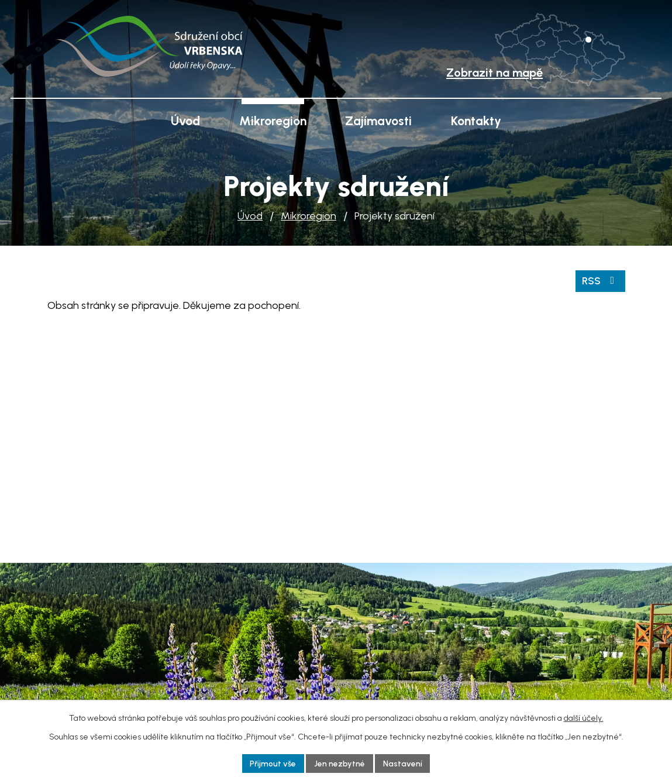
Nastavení (403, 763)
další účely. (584, 718)
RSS (600, 280)
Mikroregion (309, 216)
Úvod (250, 216)
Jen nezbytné (340, 763)
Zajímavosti (378, 121)
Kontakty (476, 121)
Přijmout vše (273, 763)
